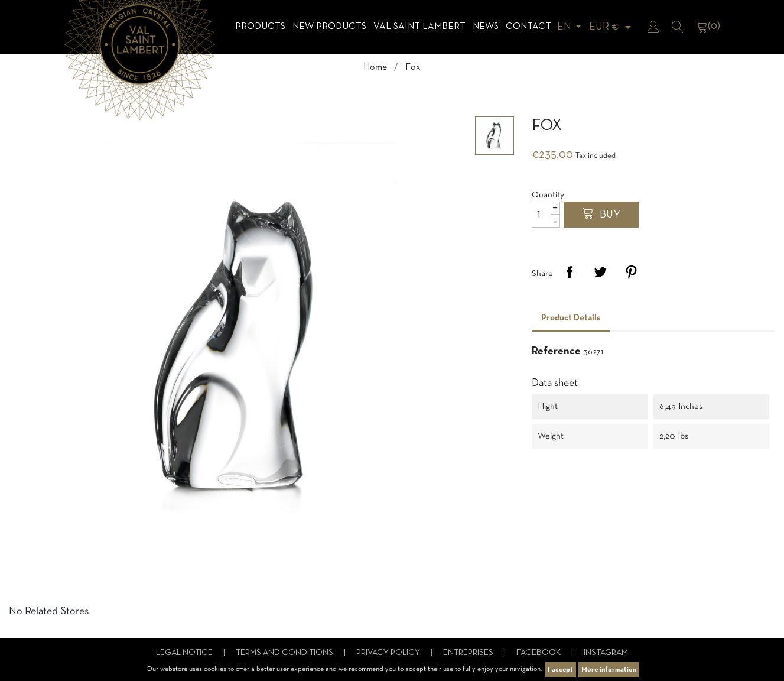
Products (260, 27)
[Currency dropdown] (612, 27)
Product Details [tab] (571, 318)
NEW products (329, 27)
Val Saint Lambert (419, 27)
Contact (528, 27)
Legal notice (185, 653)
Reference (556, 351)
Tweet (600, 272)
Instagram (606, 653)
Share (570, 272)
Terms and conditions (285, 653)
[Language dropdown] (571, 27)
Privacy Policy (389, 653)
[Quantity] (546, 215)
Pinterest (631, 272)
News (486, 27)
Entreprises (469, 653)
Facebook (539, 653)
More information (609, 670)
